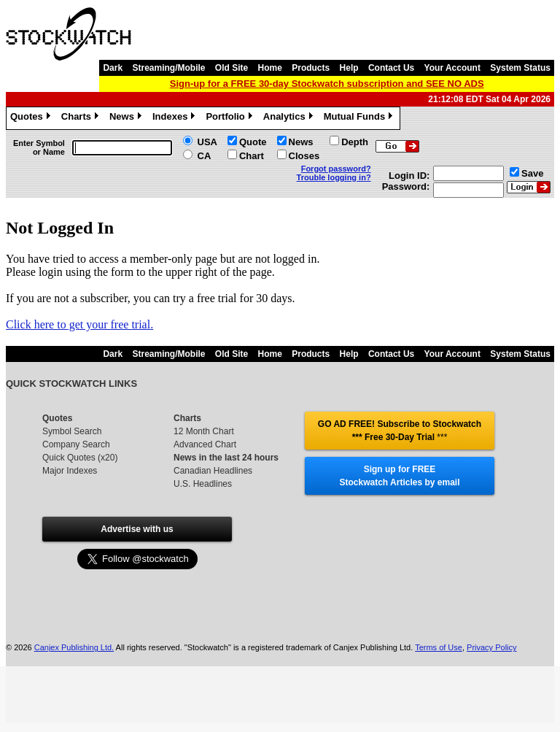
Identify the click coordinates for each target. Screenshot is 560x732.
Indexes (175, 118)
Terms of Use (439, 623)
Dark (113, 68)
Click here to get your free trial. (79, 324)
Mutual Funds (360, 118)
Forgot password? (336, 169)
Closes (304, 156)
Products (311, 68)
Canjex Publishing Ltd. (74, 623)
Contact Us (391, 68)
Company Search (76, 444)
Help (349, 68)
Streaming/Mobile (168, 68)
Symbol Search (72, 431)
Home (270, 68)
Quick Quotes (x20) (80, 458)
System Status (520, 68)
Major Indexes (70, 471)
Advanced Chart (205, 444)
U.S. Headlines (203, 484)
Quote (253, 142)
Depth (355, 142)
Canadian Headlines (213, 471)
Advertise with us (137, 529)
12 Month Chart (204, 431)
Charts (82, 118)
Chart (252, 156)
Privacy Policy (491, 623)
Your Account (452, 68)
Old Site (232, 68)
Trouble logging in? (334, 177)
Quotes (32, 118)
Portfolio (230, 118)
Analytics (290, 118)
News (127, 118)
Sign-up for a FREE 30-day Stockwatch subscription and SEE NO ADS (327, 84)
